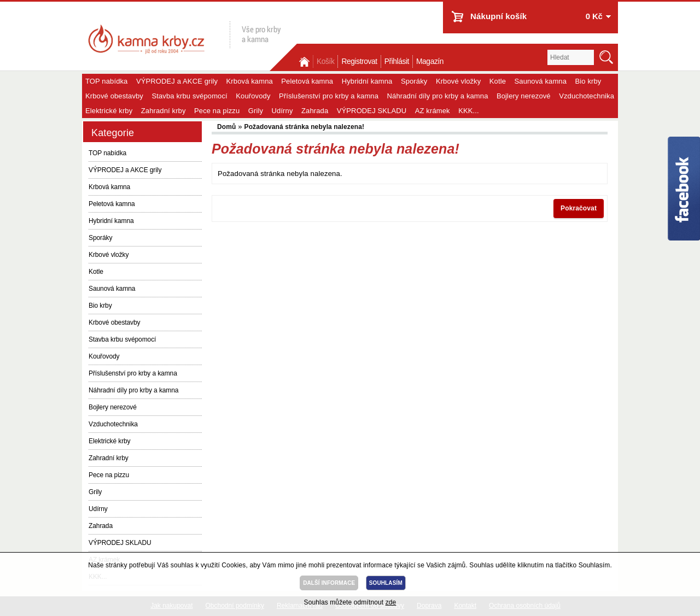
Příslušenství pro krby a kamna (329, 96)
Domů (305, 61)
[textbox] (571, 57)
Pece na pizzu (217, 111)
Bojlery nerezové (524, 96)
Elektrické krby (109, 111)
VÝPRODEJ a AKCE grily (177, 81)
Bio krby (588, 81)
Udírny (282, 111)
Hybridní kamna (367, 81)
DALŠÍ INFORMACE (329, 583)
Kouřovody (253, 96)
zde (391, 602)
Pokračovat (579, 208)
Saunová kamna (541, 81)
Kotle (498, 81)
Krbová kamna (250, 81)
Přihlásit (397, 61)
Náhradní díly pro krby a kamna (438, 96)
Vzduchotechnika (587, 96)
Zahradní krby (164, 111)
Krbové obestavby (114, 96)
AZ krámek (433, 111)
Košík (325, 61)
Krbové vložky (458, 81)
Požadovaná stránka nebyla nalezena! (305, 127)
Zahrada (315, 111)
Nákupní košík (498, 16)
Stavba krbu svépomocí (189, 96)
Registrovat (359, 61)
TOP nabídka (106, 81)
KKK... (469, 111)
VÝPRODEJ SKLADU (372, 111)
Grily (256, 111)
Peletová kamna (307, 81)
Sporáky (414, 81)
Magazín (430, 61)
